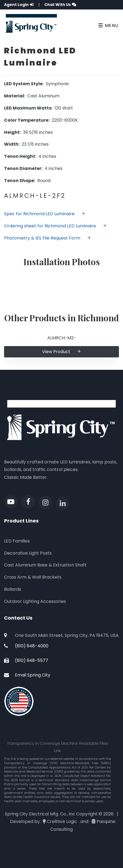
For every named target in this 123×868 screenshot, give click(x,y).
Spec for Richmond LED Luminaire (45, 214)
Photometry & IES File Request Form (48, 238)
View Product (62, 352)
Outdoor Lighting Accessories (35, 601)
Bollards (13, 589)
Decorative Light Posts (28, 553)
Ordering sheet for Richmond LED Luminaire (55, 226)
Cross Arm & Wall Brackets (33, 577)
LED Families (17, 541)
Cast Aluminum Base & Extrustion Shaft (45, 565)
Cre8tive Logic (62, 821)
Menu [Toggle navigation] (109, 25)
